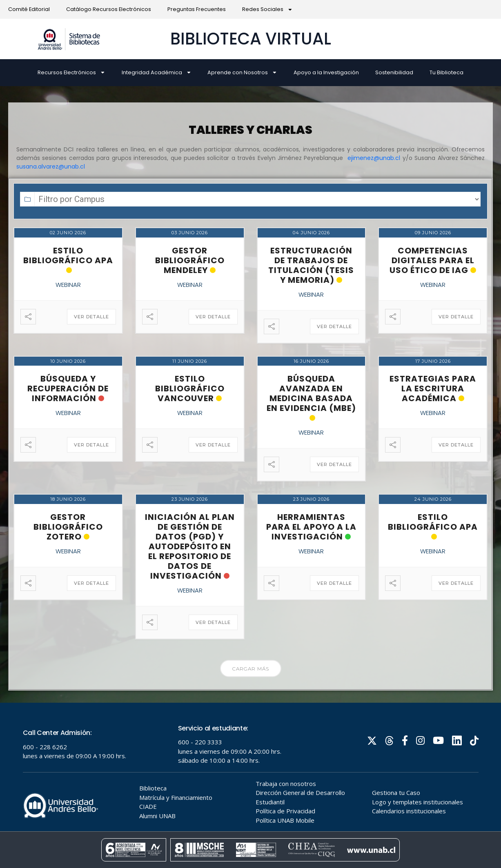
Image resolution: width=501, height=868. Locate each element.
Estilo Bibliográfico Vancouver (190, 388)
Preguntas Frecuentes (197, 9)
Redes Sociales (267, 10)
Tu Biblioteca (446, 72)
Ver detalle (91, 317)
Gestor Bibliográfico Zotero (68, 527)
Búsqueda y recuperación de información (68, 388)
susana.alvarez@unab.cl (51, 166)
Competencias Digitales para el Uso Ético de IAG (432, 260)
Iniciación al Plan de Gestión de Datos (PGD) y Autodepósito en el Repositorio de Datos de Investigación (190, 546)
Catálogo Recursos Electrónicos (109, 9)
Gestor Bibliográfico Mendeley (190, 260)
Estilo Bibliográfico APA (68, 255)
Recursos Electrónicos (71, 72)
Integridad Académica (157, 72)
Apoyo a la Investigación (326, 72)
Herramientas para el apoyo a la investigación (311, 527)
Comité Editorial (29, 9)
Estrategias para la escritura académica (433, 388)
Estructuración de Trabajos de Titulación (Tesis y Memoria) (311, 265)
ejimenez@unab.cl (374, 158)
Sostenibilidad (394, 72)
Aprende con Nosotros (242, 72)
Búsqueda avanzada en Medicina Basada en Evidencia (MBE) (311, 393)
